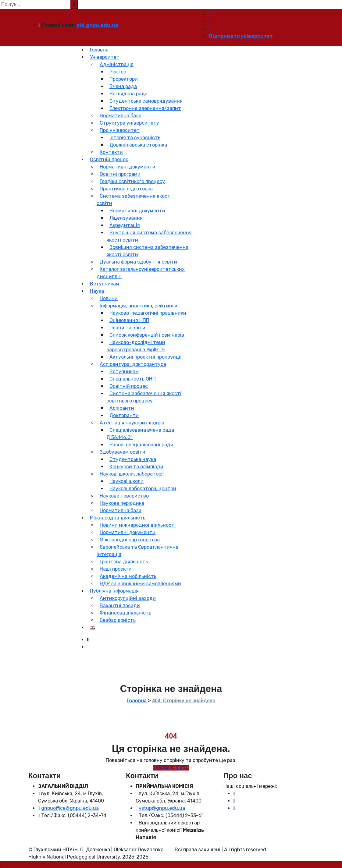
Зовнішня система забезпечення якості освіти (147, 251)
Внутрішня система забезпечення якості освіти (149, 236)
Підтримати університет (241, 36)
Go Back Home (171, 768)
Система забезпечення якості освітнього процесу (144, 397)
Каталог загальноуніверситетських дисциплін (141, 273)
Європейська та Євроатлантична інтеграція (137, 551)
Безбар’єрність (118, 620)
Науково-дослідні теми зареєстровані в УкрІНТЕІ (136, 346)
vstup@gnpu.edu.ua (162, 808)
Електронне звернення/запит (145, 108)
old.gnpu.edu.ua (97, 25)
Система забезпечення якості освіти (134, 200)
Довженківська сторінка (138, 145)
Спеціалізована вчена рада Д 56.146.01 (140, 434)
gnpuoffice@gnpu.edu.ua (70, 808)
